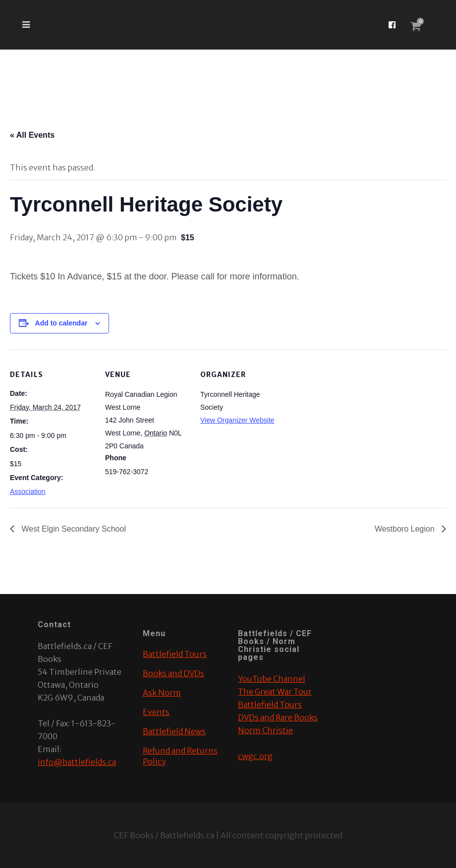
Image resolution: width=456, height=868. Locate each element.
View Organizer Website (237, 420)
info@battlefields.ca (77, 762)
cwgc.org (255, 756)
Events (156, 712)
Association (28, 491)
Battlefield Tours (175, 654)
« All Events (32, 135)
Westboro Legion (406, 529)
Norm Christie (265, 730)
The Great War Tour (275, 692)
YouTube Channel (272, 679)
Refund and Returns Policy (180, 756)
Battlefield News (174, 731)
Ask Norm (162, 693)
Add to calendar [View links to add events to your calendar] (61, 323)
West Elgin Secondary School (73, 529)
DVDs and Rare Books (278, 717)
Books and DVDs (173, 673)
